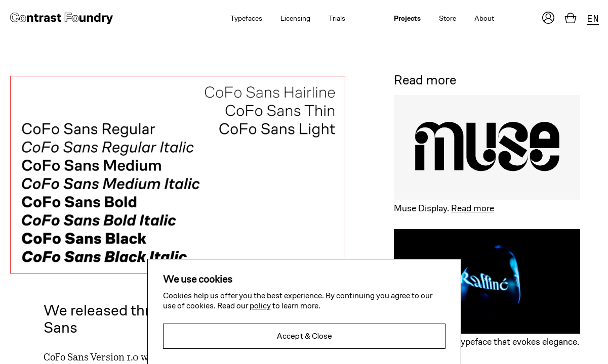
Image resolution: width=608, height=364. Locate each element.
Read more (473, 208)
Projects (407, 18)
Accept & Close (304, 336)
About (484, 18)
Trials (337, 18)
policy (260, 306)
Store (448, 18)
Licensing (295, 18)
